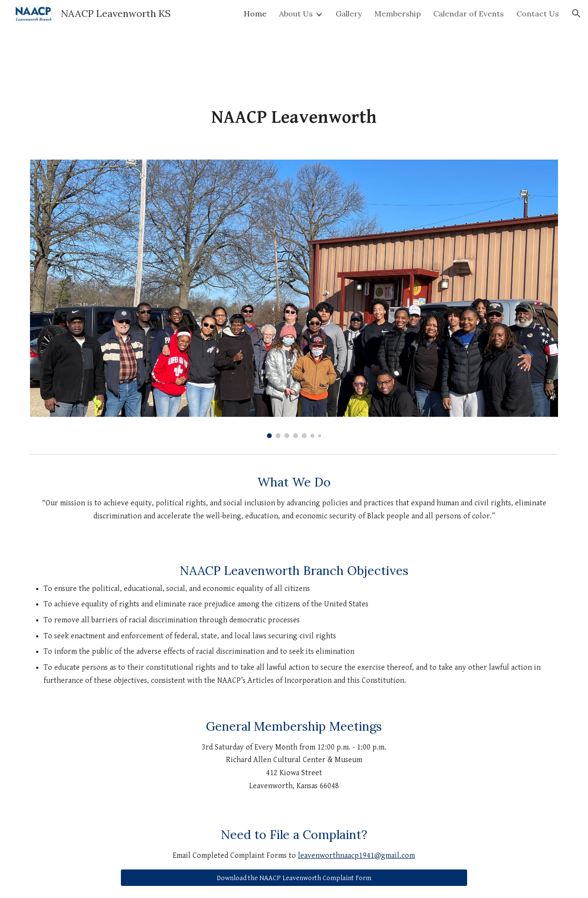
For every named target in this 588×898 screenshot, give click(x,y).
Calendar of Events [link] (469, 14)
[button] (576, 14)
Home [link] (255, 14)
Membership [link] (397, 14)
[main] (294, 118)
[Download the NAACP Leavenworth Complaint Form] (294, 878)
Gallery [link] (349, 14)
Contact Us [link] (538, 14)
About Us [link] (296, 14)
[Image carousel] (294, 299)
